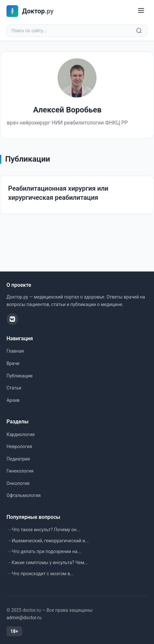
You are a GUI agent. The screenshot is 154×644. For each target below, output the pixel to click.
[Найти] (139, 31)
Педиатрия (18, 459)
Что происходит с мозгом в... (43, 574)
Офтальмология (24, 495)
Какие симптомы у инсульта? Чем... (50, 563)
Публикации (19, 376)
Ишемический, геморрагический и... (50, 541)
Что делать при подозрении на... (46, 551)
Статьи (14, 388)
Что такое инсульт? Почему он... (46, 530)
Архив (13, 400)
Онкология (18, 483)
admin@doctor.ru (24, 618)
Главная (15, 351)
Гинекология (20, 471)
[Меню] (141, 11)
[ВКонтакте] (12, 319)
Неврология (19, 446)
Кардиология (20, 434)
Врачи (13, 363)
